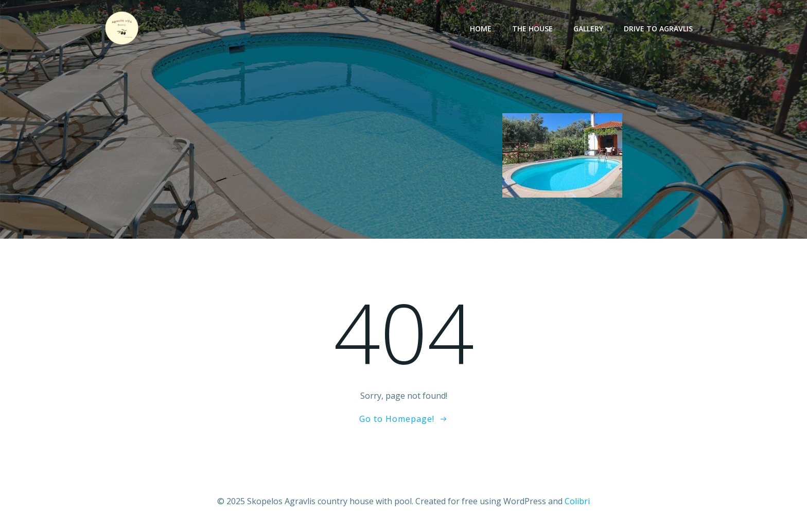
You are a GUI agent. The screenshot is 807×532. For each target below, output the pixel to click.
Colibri (577, 501)
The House (532, 29)
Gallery (588, 29)
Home (481, 29)
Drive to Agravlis (658, 29)
